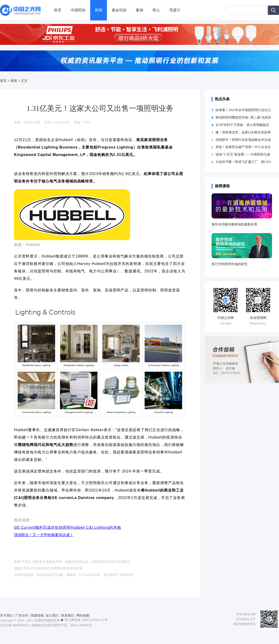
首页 (58, 10)
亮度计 (175, 10)
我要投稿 (37, 616)
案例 (139, 10)
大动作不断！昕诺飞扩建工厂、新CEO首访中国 (243, 162)
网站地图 (83, 616)
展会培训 (119, 10)
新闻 (99, 10)
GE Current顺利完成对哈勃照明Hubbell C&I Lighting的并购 (68, 527)
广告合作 (22, 616)
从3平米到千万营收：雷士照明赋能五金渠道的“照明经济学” (242, 125)
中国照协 (78, 10)
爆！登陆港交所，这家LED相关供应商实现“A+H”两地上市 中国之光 (243, 132)
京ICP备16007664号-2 (15, 625)
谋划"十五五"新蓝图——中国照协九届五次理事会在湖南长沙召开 (243, 155)
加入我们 (52, 616)
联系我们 (68, 616)
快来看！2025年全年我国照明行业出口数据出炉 (243, 110)
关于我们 (7, 616)
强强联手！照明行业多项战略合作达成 (243, 140)
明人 (156, 10)
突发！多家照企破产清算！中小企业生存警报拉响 (243, 147)
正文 (24, 81)
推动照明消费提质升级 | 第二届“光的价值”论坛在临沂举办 (243, 118)
